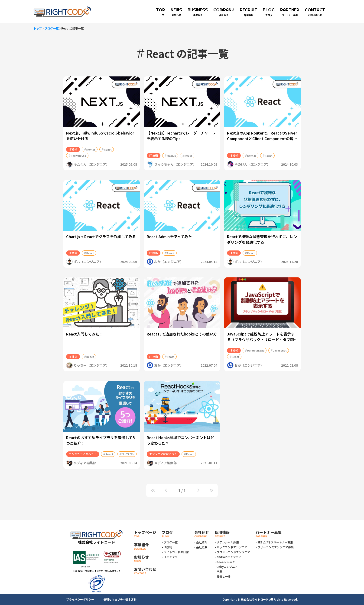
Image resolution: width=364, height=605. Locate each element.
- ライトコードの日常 (175, 552)
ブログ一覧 (52, 28)
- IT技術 (167, 547)
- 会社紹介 (201, 542)
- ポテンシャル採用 (227, 542)
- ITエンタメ (170, 557)
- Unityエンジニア (226, 567)
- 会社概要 (201, 547)
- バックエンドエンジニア (231, 547)
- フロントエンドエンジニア (232, 552)
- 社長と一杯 (223, 576)
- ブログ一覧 (170, 542)
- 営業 (218, 571)
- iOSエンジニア (225, 562)
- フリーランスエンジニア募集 (275, 547)
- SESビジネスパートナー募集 (274, 542)
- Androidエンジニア (228, 557)
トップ (38, 28)
